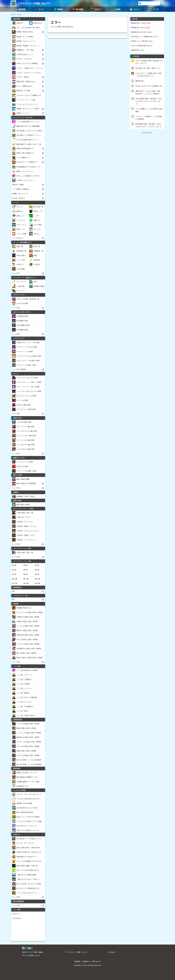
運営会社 (86, 961)
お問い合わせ (96, 961)
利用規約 (77, 961)
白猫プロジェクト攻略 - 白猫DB (32, 952)
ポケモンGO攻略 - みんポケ (31, 955)
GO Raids (112, 952)
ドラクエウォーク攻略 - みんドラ (34, 3)
